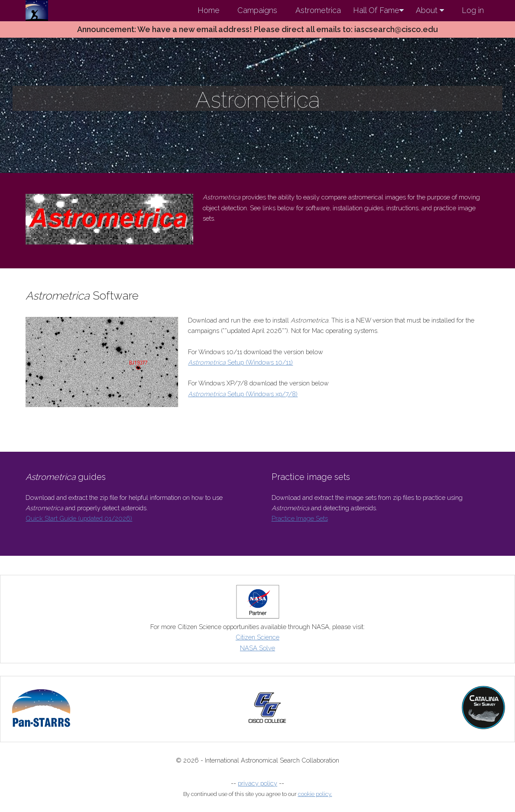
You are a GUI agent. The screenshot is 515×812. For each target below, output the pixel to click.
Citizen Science (257, 637)
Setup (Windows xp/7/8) (243, 394)
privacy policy (257, 783)
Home (209, 10)
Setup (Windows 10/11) (240, 362)
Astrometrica (318, 10)
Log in (473, 10)
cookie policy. (315, 794)
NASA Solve (257, 648)
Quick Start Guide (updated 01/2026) (79, 518)
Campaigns (257, 10)
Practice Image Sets (300, 518)
